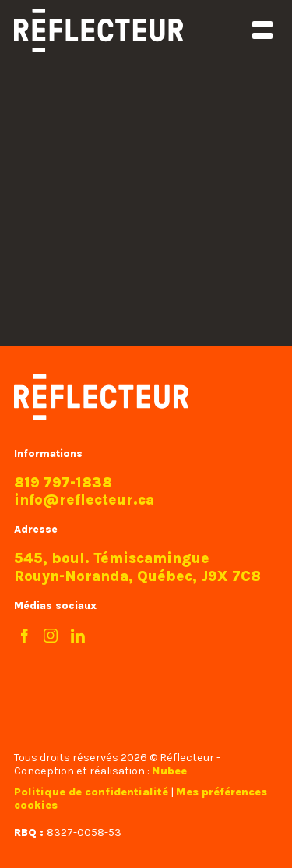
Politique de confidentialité (91, 792)
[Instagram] (51, 636)
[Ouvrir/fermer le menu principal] (262, 30)
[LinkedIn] (78, 636)
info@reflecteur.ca (84, 500)
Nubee (169, 771)
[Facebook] (24, 636)
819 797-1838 (63, 483)
